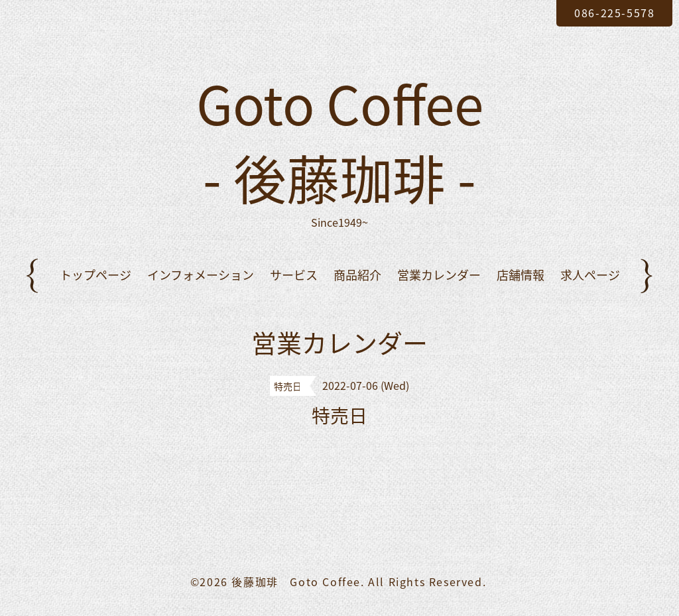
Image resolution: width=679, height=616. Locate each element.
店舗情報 (521, 275)
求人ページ (590, 275)
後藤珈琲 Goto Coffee (296, 582)
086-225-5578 (614, 13)
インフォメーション (201, 275)
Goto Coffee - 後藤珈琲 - (340, 140)
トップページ (95, 275)
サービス (294, 275)
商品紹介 (357, 275)
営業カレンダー (439, 275)
